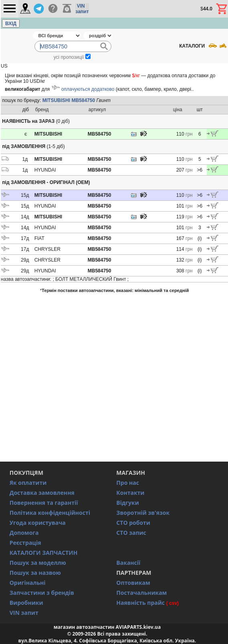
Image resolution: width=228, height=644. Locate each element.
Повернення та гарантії (44, 503)
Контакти (130, 493)
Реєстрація (25, 543)
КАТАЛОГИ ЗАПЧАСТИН (44, 553)
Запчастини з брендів (42, 593)
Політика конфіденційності (50, 513)
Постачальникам (141, 593)
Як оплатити (28, 483)
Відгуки (127, 503)
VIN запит (24, 613)
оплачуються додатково (88, 89)
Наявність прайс (140, 603)
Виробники (26, 603)
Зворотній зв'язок (143, 513)
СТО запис (131, 533)
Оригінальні (28, 583)
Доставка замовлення (42, 493)
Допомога (24, 533)
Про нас (128, 483)
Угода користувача (38, 523)
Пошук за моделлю (38, 563)
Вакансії (128, 563)
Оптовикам (133, 583)
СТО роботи (133, 523)
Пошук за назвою (35, 573)
